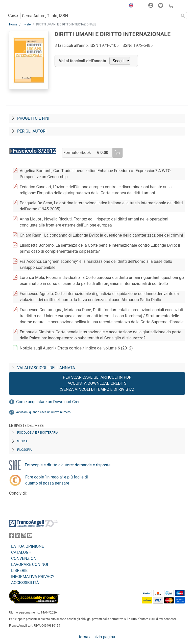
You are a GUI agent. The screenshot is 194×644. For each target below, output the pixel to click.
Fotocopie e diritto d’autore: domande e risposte (68, 465)
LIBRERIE (19, 571)
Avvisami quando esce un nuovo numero (43, 412)
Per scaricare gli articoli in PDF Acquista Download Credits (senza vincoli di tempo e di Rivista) (97, 383)
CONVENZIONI (24, 558)
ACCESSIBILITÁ (25, 583)
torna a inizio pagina (97, 637)
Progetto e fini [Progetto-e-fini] (33, 118)
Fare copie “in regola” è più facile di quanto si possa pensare (57, 480)
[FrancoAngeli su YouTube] (30, 536)
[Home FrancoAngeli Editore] (26, 6)
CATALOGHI (22, 552)
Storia (22, 441)
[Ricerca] (183, 16)
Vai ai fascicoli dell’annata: (47, 368)
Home (13, 24)
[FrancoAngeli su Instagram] (24, 536)
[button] (130, 6)
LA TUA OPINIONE (28, 546)
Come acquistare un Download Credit (50, 402)
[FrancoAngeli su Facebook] (12, 536)
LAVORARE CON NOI (30, 565)
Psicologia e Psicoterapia (38, 433)
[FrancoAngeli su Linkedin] (18, 536)
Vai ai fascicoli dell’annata (82, 61)
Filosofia (24, 450)
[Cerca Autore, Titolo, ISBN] (100, 16)
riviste (27, 24)
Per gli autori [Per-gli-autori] (32, 131)
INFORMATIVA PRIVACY (33, 577)
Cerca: (14, 15)
